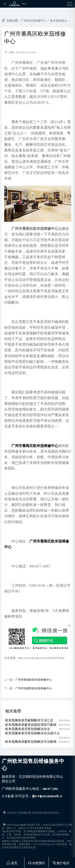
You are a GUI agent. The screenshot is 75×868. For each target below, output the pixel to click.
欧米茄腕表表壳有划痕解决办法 (28, 729)
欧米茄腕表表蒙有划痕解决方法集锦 (31, 742)
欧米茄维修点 (59, 21)
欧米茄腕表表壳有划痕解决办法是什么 (32, 733)
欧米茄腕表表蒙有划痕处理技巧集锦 (31, 725)
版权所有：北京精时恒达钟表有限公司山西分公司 (32, 779)
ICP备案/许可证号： (32, 796)
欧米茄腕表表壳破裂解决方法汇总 (29, 720)
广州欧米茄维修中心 (34, 21)
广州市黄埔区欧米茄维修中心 (34, 680)
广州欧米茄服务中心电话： (30, 789)
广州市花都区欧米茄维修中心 (34, 688)
